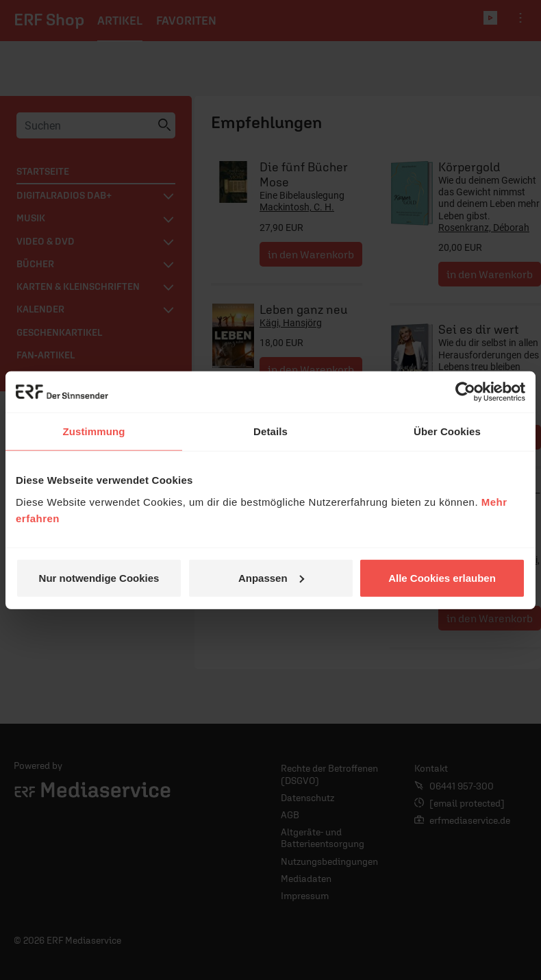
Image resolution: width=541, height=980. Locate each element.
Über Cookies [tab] (447, 431)
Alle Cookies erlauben (442, 577)
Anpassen (271, 577)
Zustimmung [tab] (94, 431)
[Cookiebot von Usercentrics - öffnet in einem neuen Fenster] (465, 392)
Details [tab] (270, 431)
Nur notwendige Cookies (99, 577)
